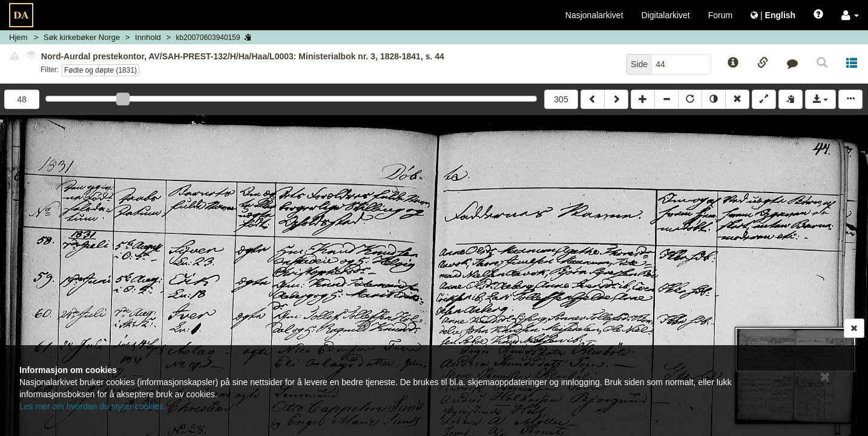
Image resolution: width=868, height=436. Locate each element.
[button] (850, 15)
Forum (720, 15)
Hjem (18, 37)
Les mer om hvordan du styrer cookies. (93, 406)
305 (561, 99)
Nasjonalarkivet (594, 15)
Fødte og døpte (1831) (100, 70)
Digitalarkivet (666, 15)
